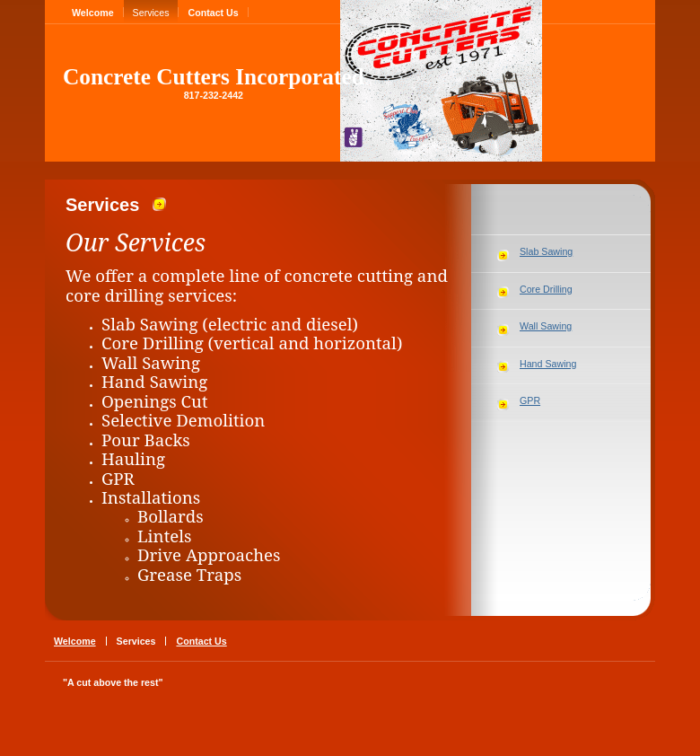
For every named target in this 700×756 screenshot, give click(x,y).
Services (151, 13)
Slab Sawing (546, 251)
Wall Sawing (546, 326)
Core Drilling (546, 289)
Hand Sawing (548, 364)
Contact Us (213, 13)
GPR (530, 400)
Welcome (93, 13)
